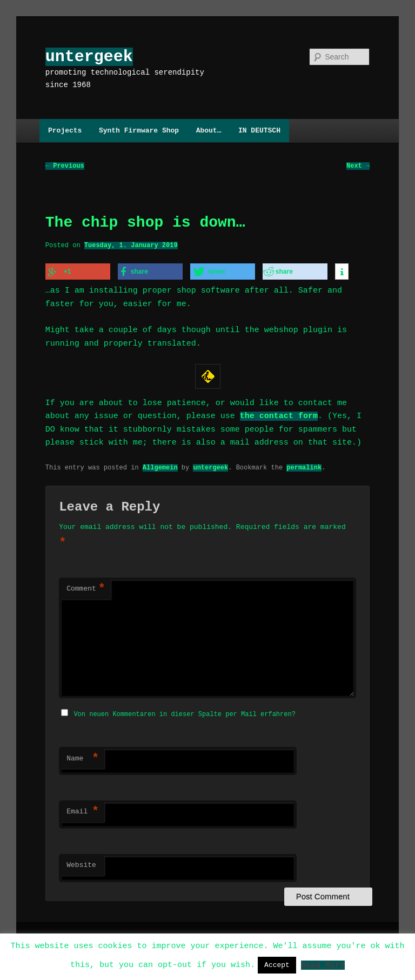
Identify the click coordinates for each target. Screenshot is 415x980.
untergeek (89, 57)
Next (358, 166)
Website (81, 864)
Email (83, 810)
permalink (304, 466)
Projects (65, 130)
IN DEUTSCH (259, 130)
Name (83, 757)
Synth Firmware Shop (139, 130)
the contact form (279, 415)
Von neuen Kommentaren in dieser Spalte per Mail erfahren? (184, 713)
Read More (323, 964)
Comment (86, 588)
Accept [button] (277, 965)
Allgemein (160, 466)
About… (209, 130)
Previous (65, 166)
